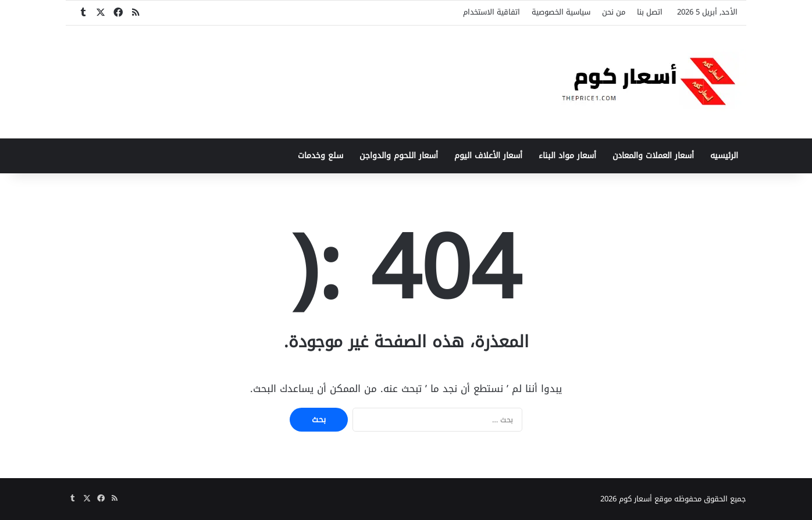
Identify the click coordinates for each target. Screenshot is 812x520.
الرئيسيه (724, 156)
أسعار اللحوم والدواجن (399, 156)
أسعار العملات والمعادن (653, 156)
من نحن (614, 12)
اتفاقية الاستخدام (492, 12)
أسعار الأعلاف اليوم (488, 156)
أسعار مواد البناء (567, 156)
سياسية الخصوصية (561, 12)
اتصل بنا (650, 12)
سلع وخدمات (320, 156)
